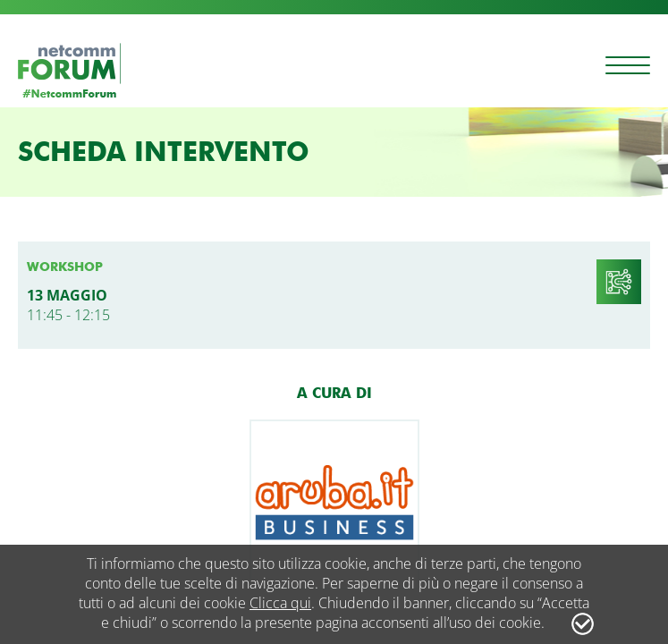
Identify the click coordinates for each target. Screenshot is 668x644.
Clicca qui (280, 603)
